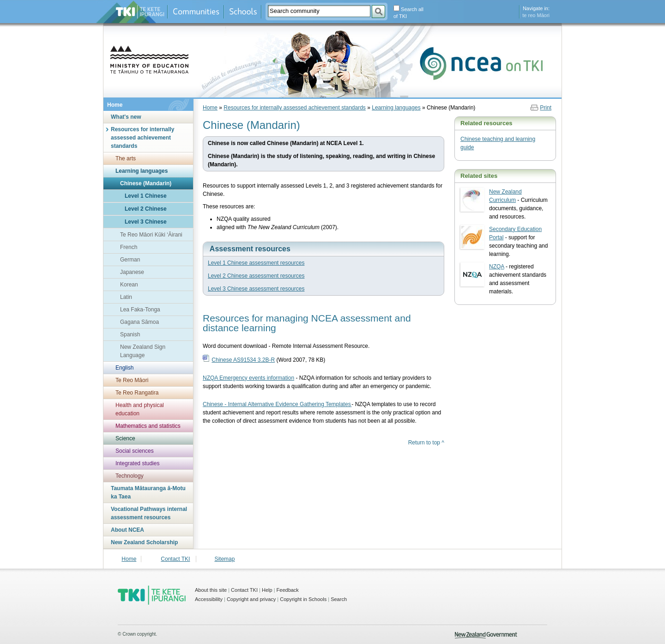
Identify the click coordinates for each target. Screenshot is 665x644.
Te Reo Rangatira (137, 393)
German (130, 260)
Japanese (132, 272)
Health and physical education (140, 409)
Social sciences (135, 451)
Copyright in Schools (303, 599)
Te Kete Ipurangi (140, 12)
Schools (243, 12)
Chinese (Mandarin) (146, 183)
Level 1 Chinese (146, 196)
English (124, 368)
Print (546, 108)
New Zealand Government (486, 635)
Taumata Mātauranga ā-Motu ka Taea (148, 492)
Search (339, 599)
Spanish (130, 334)
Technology (130, 476)
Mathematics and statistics (148, 426)
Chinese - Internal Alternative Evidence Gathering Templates (277, 404)
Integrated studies (137, 463)
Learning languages (142, 171)
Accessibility (209, 599)
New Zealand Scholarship (144, 542)
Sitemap (224, 559)
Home (115, 105)
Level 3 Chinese (146, 222)
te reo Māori (536, 15)
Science (125, 438)
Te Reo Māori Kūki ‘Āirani (151, 235)
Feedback (288, 590)
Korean (129, 285)
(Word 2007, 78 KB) (268, 360)
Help (267, 590)
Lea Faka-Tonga (140, 310)
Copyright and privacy (251, 599)
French (129, 247)
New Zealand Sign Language (143, 351)
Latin (126, 297)
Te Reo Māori (132, 380)
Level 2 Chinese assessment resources (256, 276)
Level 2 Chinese (146, 209)
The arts (126, 158)
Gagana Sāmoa (139, 322)
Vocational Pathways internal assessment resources (149, 513)
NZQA (497, 267)
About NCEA (127, 530)
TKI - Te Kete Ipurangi (152, 595)
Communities (196, 12)
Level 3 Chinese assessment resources (256, 289)
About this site (211, 590)
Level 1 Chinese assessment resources (256, 263)
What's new (126, 117)
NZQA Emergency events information (248, 378)
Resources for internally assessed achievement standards (142, 138)
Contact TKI (175, 559)
